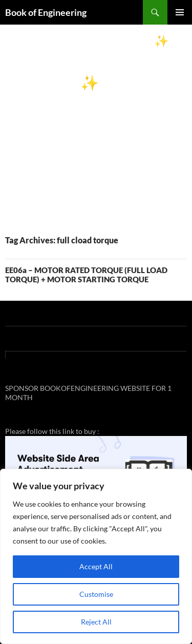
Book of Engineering (46, 12)
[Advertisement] (96, 126)
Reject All (96, 622)
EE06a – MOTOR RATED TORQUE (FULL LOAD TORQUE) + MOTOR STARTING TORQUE (86, 275)
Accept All (96, 566)
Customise (96, 594)
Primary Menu (180, 12)
